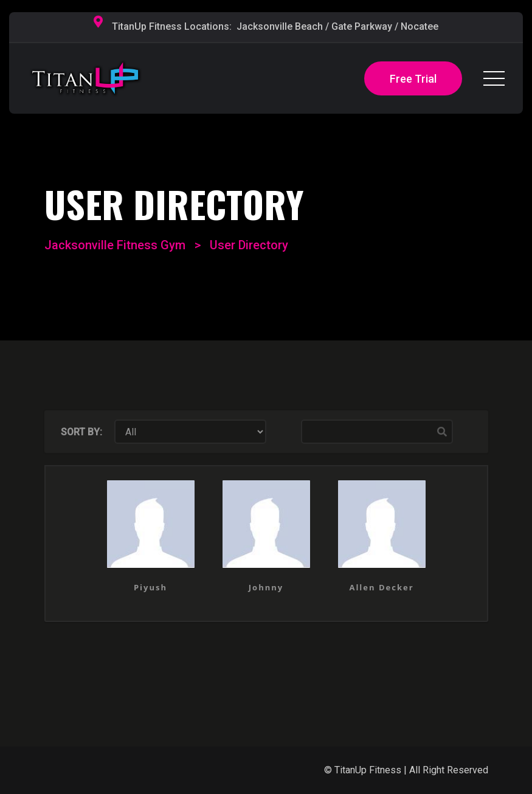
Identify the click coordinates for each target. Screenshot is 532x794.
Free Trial (413, 79)
